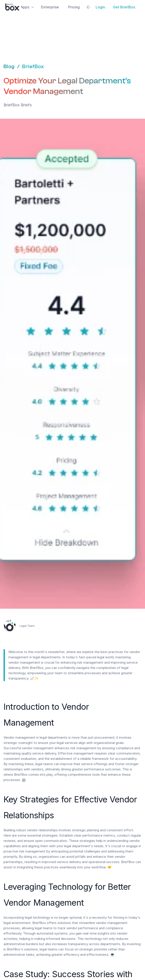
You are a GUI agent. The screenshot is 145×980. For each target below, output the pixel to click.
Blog (9, 67)
